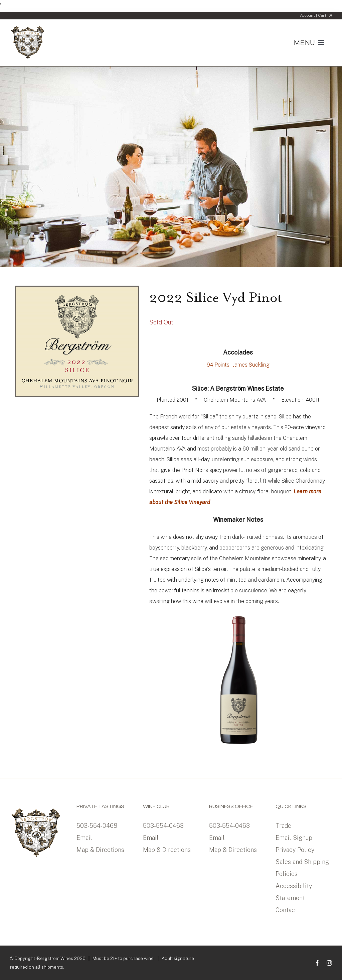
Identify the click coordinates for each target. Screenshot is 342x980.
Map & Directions (100, 850)
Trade (283, 826)
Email (84, 838)
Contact (286, 910)
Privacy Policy (295, 850)
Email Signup (294, 838)
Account (307, 15)
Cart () (325, 15)
